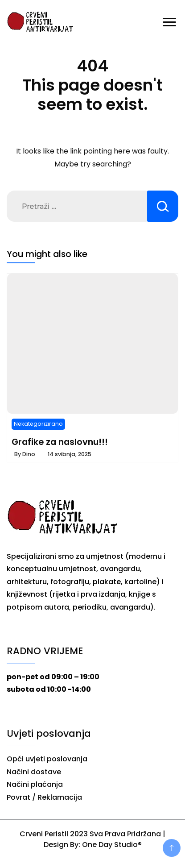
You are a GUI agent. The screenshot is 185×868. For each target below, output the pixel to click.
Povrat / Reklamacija (44, 797)
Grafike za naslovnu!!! (60, 442)
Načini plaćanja (35, 784)
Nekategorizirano (38, 424)
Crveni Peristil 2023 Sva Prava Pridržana (90, 834)
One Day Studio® (112, 845)
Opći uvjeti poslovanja (47, 759)
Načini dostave (34, 772)
